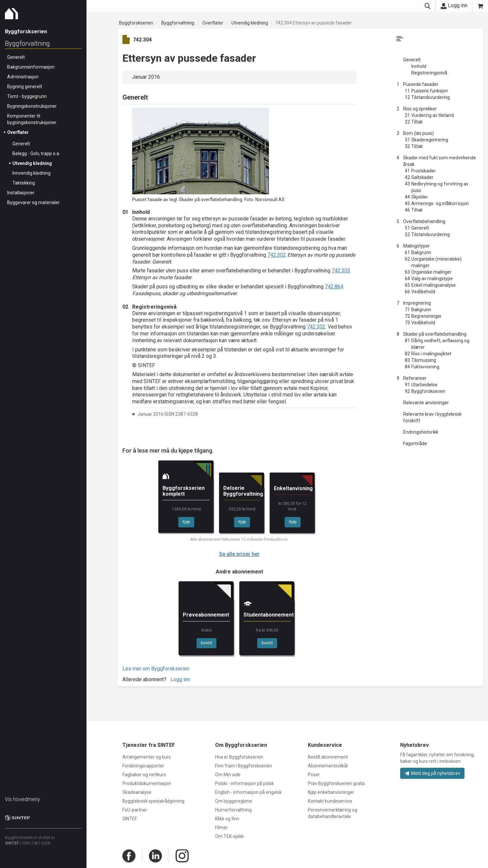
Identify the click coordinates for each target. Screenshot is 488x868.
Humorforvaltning (233, 810)
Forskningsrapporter (143, 766)
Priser (314, 775)
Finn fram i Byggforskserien (244, 766)
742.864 (334, 287)
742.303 (341, 271)
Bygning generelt (25, 87)
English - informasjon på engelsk (248, 792)
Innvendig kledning (31, 173)
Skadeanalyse (137, 792)
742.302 (277, 255)
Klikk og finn (227, 819)
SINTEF (12, 843)
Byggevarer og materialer (33, 202)
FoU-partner (135, 810)
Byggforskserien (136, 23)
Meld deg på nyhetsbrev (432, 773)
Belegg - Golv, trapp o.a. (36, 153)
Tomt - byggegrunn (27, 96)
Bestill (206, 643)
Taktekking (24, 183)
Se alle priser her (239, 554)
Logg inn (454, 6)
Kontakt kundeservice (330, 801)
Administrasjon (23, 77)
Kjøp (186, 522)
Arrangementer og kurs (147, 757)
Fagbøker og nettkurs (144, 775)
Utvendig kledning (32, 163)
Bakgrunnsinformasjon (31, 67)
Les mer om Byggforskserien (156, 669)
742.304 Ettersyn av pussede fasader (314, 23)
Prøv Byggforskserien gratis (336, 783)
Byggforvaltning (27, 43)
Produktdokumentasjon (147, 783)
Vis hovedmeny (23, 799)
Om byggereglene (234, 801)
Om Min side (228, 775)
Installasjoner (21, 193)
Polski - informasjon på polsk (244, 783)
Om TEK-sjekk (229, 836)
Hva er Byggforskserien (239, 757)
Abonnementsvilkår (328, 766)
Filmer (221, 828)
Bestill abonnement (328, 757)
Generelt (16, 57)
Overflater (18, 132)
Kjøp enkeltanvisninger (331, 792)
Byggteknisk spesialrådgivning (153, 801)
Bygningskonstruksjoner (32, 106)
